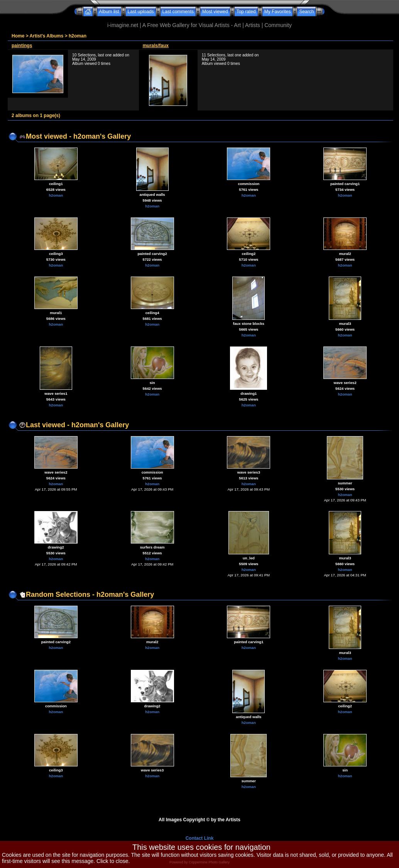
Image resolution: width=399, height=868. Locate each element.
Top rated (246, 12)
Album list (109, 12)
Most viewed (215, 12)
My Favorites (278, 12)
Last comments (178, 12)
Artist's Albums (47, 36)
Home (18, 36)
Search (306, 12)
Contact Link (200, 838)
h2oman (78, 36)
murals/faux (156, 46)
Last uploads (141, 12)
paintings (22, 46)
